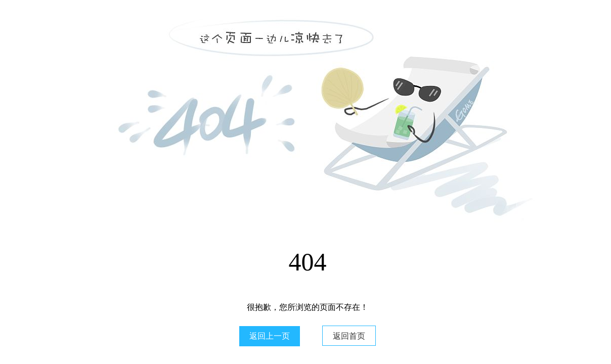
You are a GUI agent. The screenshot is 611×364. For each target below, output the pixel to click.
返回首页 (349, 336)
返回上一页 (270, 336)
